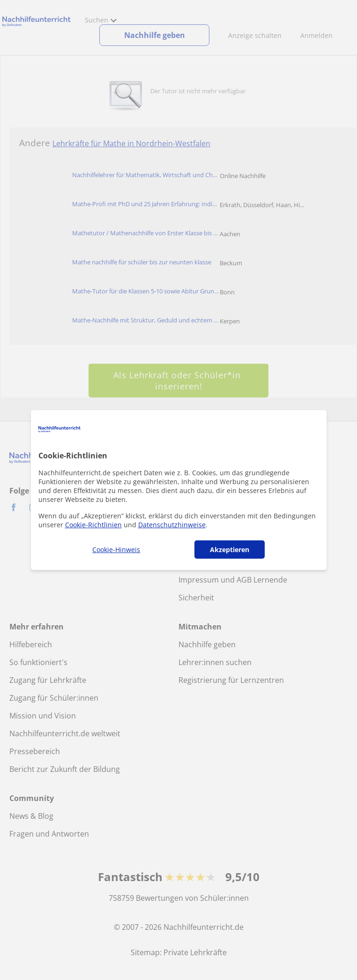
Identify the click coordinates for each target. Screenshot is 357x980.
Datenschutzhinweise (172, 525)
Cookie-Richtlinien (93, 525)
